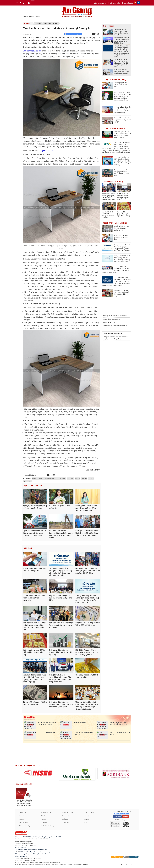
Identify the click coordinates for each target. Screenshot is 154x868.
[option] (38, 773)
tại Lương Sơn (61, 479)
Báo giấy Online (116, 3)
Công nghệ (66, 816)
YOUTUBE (126, 817)
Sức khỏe (87, 819)
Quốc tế (22, 819)
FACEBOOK (117, 817)
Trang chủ (28, 23)
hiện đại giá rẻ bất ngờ (50, 479)
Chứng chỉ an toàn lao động (112, 319)
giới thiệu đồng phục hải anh (113, 334)
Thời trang (66, 822)
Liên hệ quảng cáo (101, 3)
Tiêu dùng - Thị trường (113, 182)
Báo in (126, 857)
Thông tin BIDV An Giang (114, 128)
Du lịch (86, 822)
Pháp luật (87, 816)
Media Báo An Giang (47, 826)
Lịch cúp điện (129, 3)
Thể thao (65, 819)
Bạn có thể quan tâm (33, 485)
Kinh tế (38, 23)
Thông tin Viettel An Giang (114, 79)
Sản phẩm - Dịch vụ (51, 23)
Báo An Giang (27, 481)
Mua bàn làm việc (37, 479)
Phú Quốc (84, 479)
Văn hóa (43, 819)
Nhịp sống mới (24, 822)
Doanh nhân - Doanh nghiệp (115, 223)
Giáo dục (44, 816)
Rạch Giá (77, 479)
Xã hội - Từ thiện (89, 812)
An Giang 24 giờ (46, 812)
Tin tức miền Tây (25, 826)
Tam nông (44, 822)
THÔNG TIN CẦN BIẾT (24, 784)
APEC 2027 (70, 479)
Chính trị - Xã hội (67, 812)
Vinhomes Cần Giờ (122, 326)
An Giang (91, 479)
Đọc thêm (28, 548)
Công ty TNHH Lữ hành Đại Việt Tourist (115, 316)
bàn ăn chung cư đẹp (110, 322)
